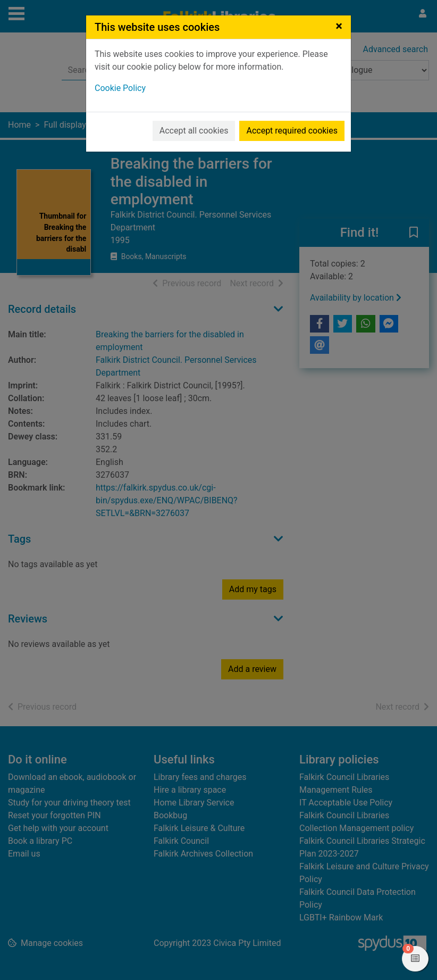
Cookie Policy (120, 88)
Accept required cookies (292, 131)
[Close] (339, 26)
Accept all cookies (194, 131)
